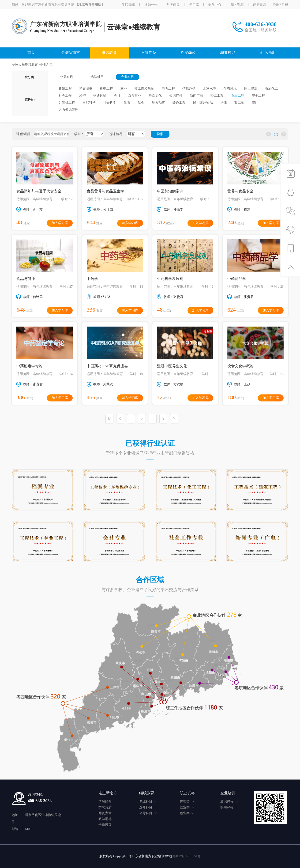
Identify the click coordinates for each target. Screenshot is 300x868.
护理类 (187, 801)
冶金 (141, 103)
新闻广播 (196, 96)
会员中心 (215, 5)
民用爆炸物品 (203, 103)
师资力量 (105, 813)
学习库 (194, 5)
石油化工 (271, 89)
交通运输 (100, 96)
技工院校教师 (144, 89)
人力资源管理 (68, 110)
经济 (82, 96)
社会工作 (65, 96)
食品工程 (238, 96)
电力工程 (168, 89)
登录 (276, 5)
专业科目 (127, 77)
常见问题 (173, 5)
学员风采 (105, 825)
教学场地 (105, 819)
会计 (117, 96)
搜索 (160, 134)
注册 (285, 5)
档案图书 (86, 89)
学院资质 (105, 807)
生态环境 (230, 89)
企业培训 (267, 53)
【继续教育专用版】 (90, 5)
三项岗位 (149, 53)
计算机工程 (67, 103)
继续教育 (109, 53)
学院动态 (128, 5)
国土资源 (251, 89)
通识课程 (229, 801)
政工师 (239, 103)
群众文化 (155, 96)
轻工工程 (217, 96)
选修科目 (97, 77)
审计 (255, 103)
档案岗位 (188, 53)
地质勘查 (158, 103)
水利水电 (210, 89)
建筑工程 (65, 89)
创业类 (187, 813)
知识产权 (176, 96)
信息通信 (189, 89)
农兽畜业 (135, 96)
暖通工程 (179, 103)
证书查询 (259, 5)
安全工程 (258, 96)
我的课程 (237, 5)
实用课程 (229, 807)
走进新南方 (71, 53)
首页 (31, 53)
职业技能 (228, 53)
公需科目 (67, 77)
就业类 (187, 807)
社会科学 (110, 103)
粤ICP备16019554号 (187, 856)
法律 (224, 103)
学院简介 (105, 801)
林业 (124, 89)
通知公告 (151, 5)
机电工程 (106, 89)
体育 (127, 103)
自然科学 (89, 103)
